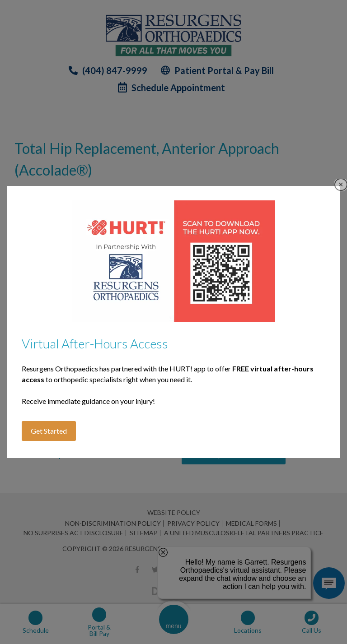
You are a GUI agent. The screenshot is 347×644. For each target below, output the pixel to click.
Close (341, 185)
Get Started (49, 431)
